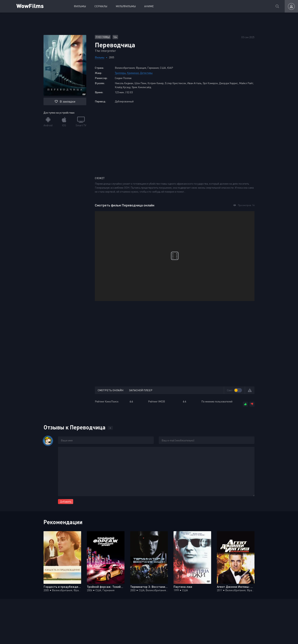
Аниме (149, 6)
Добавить (66, 501)
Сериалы (101, 6)
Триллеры (120, 73)
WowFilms (30, 6)
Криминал (133, 73)
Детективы (146, 73)
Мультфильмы (126, 6)
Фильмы (80, 6)
